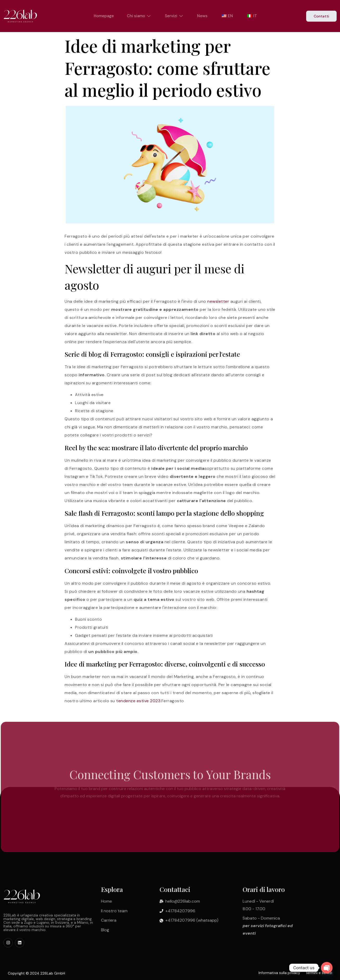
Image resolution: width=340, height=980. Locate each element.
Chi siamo (139, 16)
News (202, 16)
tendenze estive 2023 (138, 701)
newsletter (218, 301)
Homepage (104, 16)
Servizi (174, 16)
